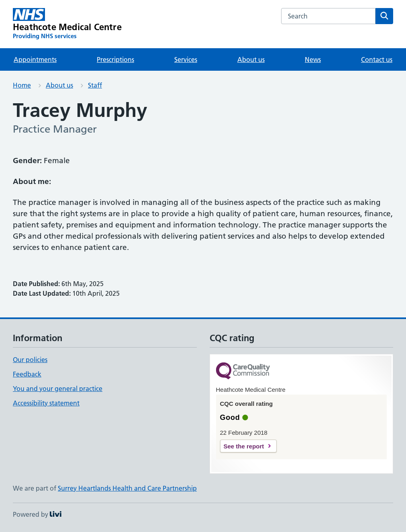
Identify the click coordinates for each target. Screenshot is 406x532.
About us (251, 59)
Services (186, 59)
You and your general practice (58, 389)
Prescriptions (115, 59)
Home (22, 85)
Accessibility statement (46, 403)
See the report (244, 446)
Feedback (27, 374)
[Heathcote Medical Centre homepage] (67, 24)
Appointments (35, 59)
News (313, 59)
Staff (95, 85)
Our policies (30, 360)
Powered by (37, 514)
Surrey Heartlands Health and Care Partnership (127, 488)
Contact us (377, 59)
